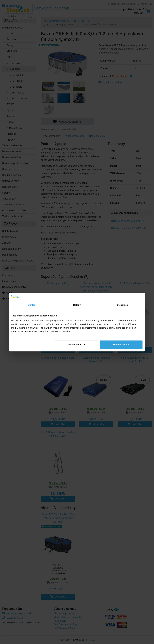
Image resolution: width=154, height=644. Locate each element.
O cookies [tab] (122, 305)
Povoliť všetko (121, 344)
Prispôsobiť (77, 344)
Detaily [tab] (77, 305)
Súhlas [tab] (32, 305)
